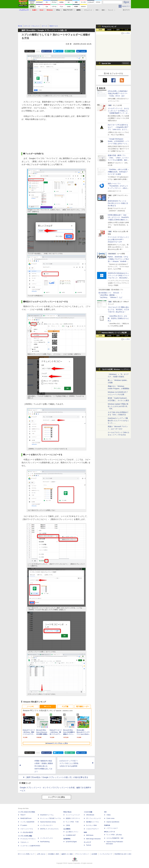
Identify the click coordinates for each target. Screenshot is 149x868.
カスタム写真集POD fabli (115, 838)
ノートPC (30, 706)
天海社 (109, 815)
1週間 (118, 30)
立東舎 (68, 825)
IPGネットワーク (110, 832)
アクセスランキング (109, 27)
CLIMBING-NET (71, 835)
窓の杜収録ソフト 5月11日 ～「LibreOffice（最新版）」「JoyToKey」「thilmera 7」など (110, 295)
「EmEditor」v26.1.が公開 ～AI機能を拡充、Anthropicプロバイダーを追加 (119, 172)
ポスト (31, 51)
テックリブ (87, 842)
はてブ (60, 51)
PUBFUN (107, 825)
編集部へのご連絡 (67, 854)
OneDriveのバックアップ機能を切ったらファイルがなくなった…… (118, 421)
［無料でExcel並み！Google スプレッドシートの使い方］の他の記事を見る (56, 777)
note (71, 51)
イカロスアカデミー (92, 829)
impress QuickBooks (113, 822)
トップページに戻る (56, 797)
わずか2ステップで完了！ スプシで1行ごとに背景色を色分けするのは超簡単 (69, 763)
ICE (105, 812)
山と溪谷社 (67, 829)
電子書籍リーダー (83, 706)
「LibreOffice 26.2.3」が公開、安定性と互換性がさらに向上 (118, 318)
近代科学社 (67, 839)
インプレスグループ (106, 854)
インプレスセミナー (46, 825)
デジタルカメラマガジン (28, 839)
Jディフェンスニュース (93, 818)
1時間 (100, 30)
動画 (103, 10)
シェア (48, 51)
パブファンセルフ (112, 828)
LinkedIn (83, 51)
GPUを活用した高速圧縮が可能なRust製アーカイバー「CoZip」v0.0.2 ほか (118, 93)
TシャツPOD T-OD (72, 822)
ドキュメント (88, 10)
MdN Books (90, 835)
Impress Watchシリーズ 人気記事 (114, 333)
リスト (38, 51)
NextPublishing (45, 842)
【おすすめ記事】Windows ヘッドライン (116, 369)
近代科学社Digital (71, 842)
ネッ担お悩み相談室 (27, 832)
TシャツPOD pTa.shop (114, 835)
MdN (85, 832)
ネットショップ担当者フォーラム (51, 818)
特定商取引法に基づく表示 (123, 854)
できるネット (25, 842)
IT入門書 (65, 706)
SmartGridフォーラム (47, 815)
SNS (97, 10)
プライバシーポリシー (82, 854)
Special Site (106, 63)
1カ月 (127, 30)
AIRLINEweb (90, 815)
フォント (111, 10)
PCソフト (48, 706)
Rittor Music (67, 812)
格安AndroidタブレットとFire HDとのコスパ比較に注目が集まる (118, 203)
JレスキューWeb (91, 825)
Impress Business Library (48, 822)
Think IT (23, 815)
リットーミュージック (73, 815)
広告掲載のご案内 (53, 854)
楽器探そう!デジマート (73, 818)
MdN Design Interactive (93, 839)
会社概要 (94, 854)
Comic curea (110, 818)
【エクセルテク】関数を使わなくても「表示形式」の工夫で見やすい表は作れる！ (118, 309)
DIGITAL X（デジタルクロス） (50, 829)
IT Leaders (24, 825)
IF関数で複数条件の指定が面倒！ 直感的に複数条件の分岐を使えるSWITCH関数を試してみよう (44, 766)
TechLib (89, 845)
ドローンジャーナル (27, 829)
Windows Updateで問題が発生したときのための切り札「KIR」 (118, 406)
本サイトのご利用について (26, 854)
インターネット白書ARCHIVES (30, 846)
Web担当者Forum (26, 818)
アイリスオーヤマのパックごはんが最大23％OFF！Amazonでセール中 (118, 239)
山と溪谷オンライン (72, 832)
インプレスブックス (46, 838)
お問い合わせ (41, 854)
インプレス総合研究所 (27, 822)
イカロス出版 (88, 812)
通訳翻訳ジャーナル (92, 822)
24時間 (109, 30)
